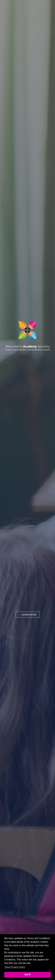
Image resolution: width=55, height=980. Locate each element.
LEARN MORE (28, 614)
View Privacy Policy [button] (15, 967)
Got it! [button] (27, 975)
